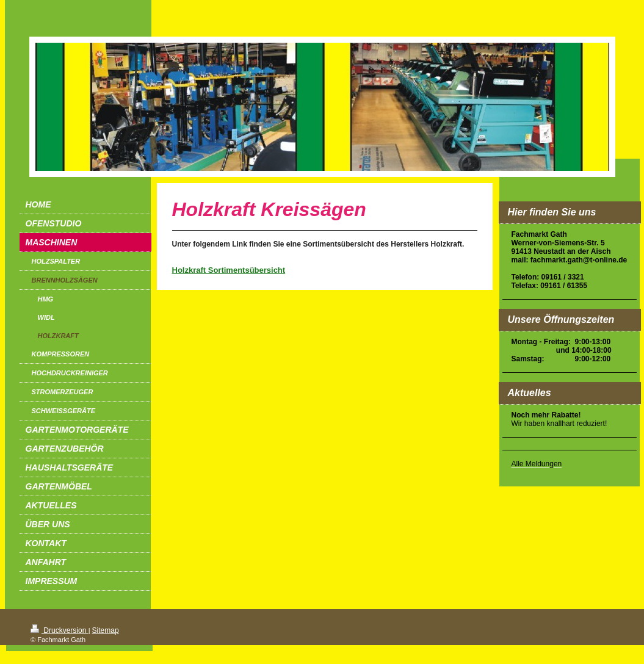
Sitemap (106, 630)
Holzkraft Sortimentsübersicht (229, 270)
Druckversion (60, 630)
